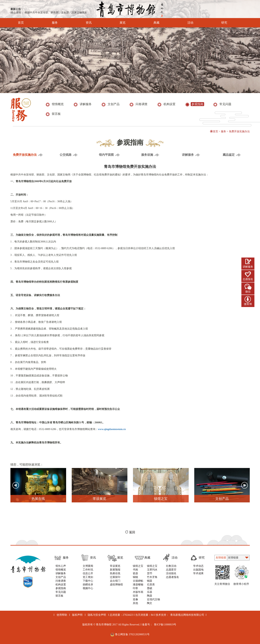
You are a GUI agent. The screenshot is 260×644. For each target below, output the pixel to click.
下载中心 (88, 581)
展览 (117, 23)
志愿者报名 (172, 577)
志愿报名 (248, 279)
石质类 (151, 585)
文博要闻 (88, 566)
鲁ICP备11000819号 (165, 625)
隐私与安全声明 (97, 615)
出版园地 (198, 570)
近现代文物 (153, 599)
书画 (135, 570)
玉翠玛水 (152, 570)
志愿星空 (171, 570)
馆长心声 (61, 566)
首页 (21, 23)
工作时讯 (88, 570)
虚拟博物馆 (116, 585)
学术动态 (198, 566)
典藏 (151, 23)
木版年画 (138, 592)
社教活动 (171, 566)
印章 (135, 588)
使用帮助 (62, 615)
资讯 (84, 23)
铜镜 (135, 577)
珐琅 (135, 596)
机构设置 (61, 585)
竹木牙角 (152, 577)
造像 (135, 599)
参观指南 (61, 588)
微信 (248, 292)
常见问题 (61, 592)
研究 (219, 23)
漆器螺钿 (138, 585)
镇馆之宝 (138, 566)
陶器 (150, 596)
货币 (150, 573)
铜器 (150, 581)
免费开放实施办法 (239, 131)
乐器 (150, 592)
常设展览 (115, 566)
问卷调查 (61, 581)
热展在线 (115, 573)
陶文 (150, 603)
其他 (135, 603)
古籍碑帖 (138, 581)
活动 (185, 23)
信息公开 (88, 573)
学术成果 (198, 573)
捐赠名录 (88, 585)
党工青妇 (88, 577)
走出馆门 (115, 581)
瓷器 (135, 573)
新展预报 (115, 570)
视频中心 (88, 588)
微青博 (248, 304)
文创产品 (61, 577)
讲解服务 (248, 267)
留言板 (59, 596)
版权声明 (77, 615)
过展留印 (115, 577)
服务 (50, 23)
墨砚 (150, 588)
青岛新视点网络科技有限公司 (187, 615)
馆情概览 (61, 570)
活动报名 (171, 573)
